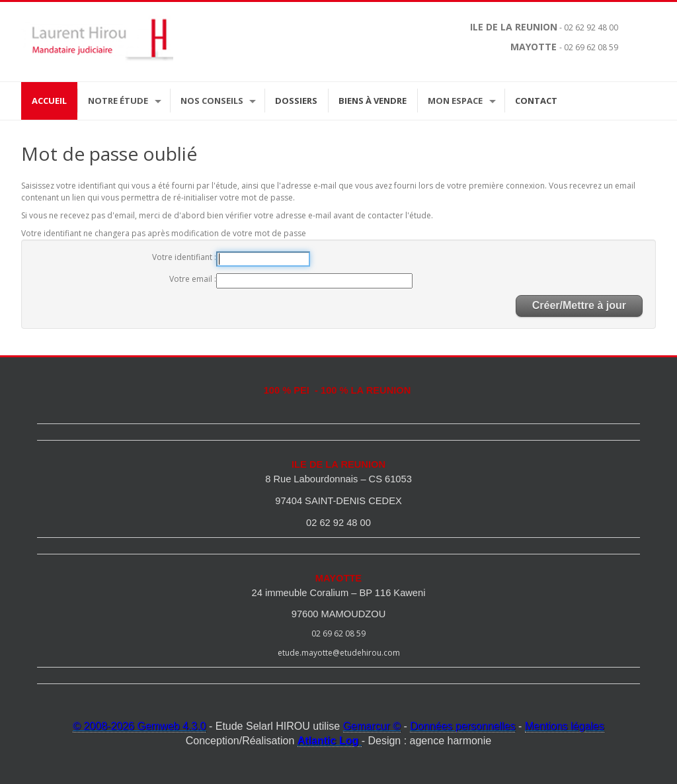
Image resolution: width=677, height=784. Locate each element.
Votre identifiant (183, 257)
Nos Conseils (212, 101)
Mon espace (455, 101)
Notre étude (118, 101)
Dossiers (296, 101)
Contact (536, 101)
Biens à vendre (373, 101)
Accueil (49, 101)
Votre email (192, 279)
